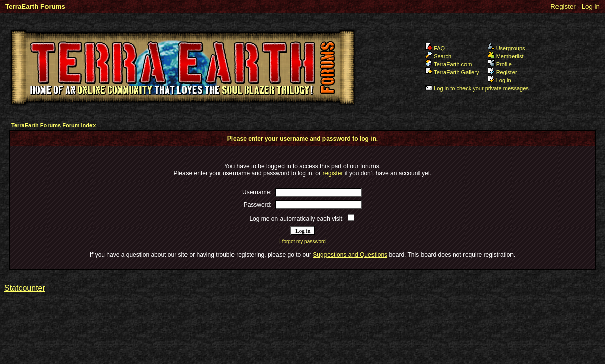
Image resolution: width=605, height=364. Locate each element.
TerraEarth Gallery (452, 72)
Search (438, 56)
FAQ (435, 48)
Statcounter (25, 288)
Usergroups (506, 48)
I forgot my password (302, 241)
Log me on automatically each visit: (296, 219)
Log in (591, 6)
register (333, 173)
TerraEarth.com (448, 64)
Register (563, 6)
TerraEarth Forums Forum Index (53, 125)
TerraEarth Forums (35, 6)
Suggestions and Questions (350, 255)
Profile (500, 64)
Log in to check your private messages (477, 88)
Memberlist (506, 56)
